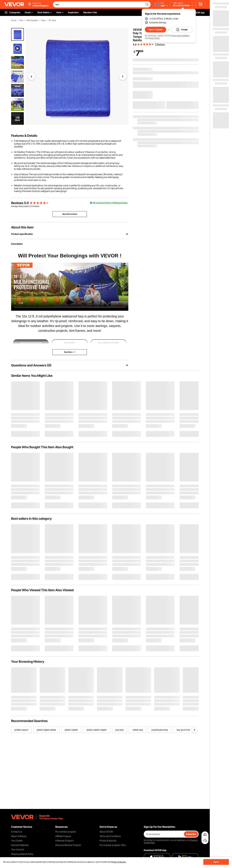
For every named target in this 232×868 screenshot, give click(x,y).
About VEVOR (106, 832)
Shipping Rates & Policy (22, 854)
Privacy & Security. (119, 862)
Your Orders (17, 841)
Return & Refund (19, 836)
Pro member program (66, 832)
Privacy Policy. (154, 38)
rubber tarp (138, 730)
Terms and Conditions (180, 36)
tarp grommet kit (185, 730)
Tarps (43, 20)
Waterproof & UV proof (31, 343)
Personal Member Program (68, 845)
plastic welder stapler (97, 730)
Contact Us (17, 832)
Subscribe (191, 834)
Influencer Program (64, 841)
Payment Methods (20, 845)
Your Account (18, 849)
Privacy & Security (108, 841)
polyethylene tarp (160, 730)
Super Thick (70, 343)
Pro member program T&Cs (113, 845)
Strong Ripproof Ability (109, 343)
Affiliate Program (63, 836)
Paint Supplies (32, 20)
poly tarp (119, 730)
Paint (21, 20)
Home (14, 20)
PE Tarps (52, 20)
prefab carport (21, 730)
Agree (216, 862)
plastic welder (71, 730)
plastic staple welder (46, 730)
